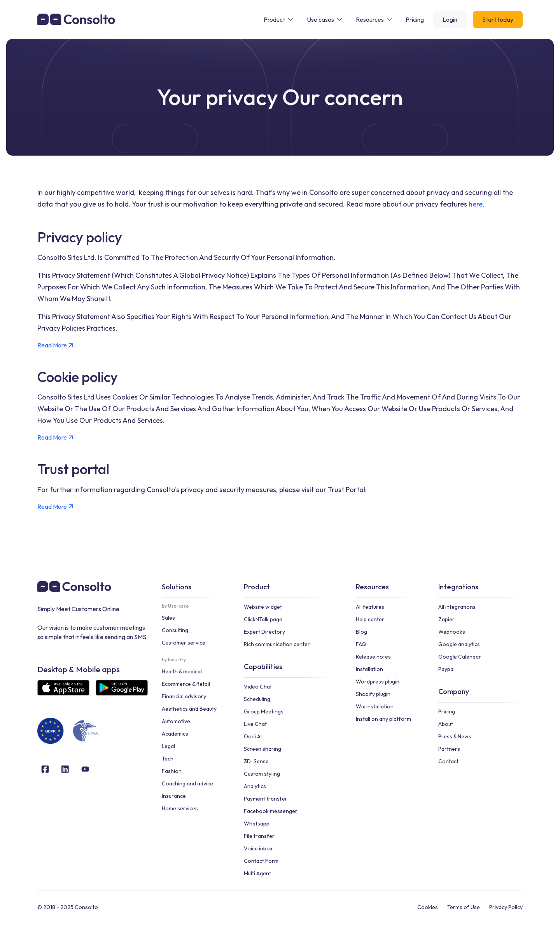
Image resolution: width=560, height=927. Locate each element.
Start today (498, 19)
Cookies (428, 907)
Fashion (172, 771)
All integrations (457, 607)
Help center (370, 619)
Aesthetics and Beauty (189, 709)
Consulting (175, 630)
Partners (449, 749)
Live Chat (255, 724)
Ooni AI (253, 736)
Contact (448, 761)
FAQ (361, 644)
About (446, 724)
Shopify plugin (373, 694)
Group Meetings (264, 711)
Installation (369, 669)
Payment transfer (266, 799)
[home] (76, 19)
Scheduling (257, 699)
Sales (168, 618)
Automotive (176, 721)
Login (450, 19)
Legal (168, 746)
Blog (361, 632)
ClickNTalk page (263, 619)
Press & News (455, 736)
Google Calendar (460, 657)
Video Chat (258, 687)
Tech (168, 759)
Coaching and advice (187, 783)
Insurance (174, 796)
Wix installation (375, 706)
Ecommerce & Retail (186, 684)
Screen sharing (262, 749)
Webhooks (452, 632)
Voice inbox (258, 848)
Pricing (447, 711)
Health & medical (182, 671)
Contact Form (261, 861)
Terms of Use (464, 907)
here (476, 204)
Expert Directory (264, 632)
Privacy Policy (506, 907)
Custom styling (262, 774)
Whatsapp (257, 824)
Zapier (446, 619)
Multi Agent (257, 873)
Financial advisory (184, 696)
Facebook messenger (271, 811)
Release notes (373, 657)
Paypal (446, 669)
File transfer (259, 836)
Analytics (255, 786)
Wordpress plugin (378, 682)
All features (370, 607)
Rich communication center (277, 644)
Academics (175, 734)
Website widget (263, 607)
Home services (180, 808)
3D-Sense (256, 761)
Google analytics (459, 644)
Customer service (184, 643)
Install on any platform (383, 719)
